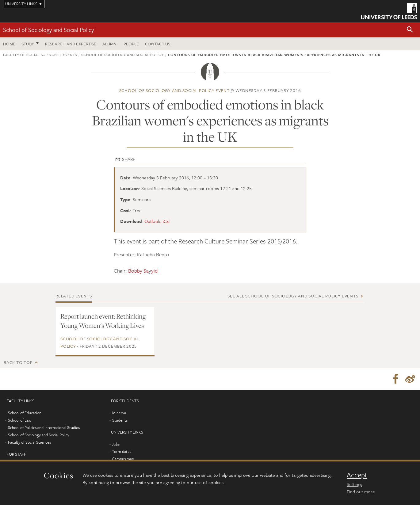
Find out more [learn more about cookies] (361, 492)
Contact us (158, 44)
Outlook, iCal (157, 221)
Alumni (110, 44)
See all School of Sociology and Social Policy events (293, 296)
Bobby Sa (138, 271)
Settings (354, 484)
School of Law (20, 420)
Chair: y (136, 271)
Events (70, 55)
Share (129, 159)
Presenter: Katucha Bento (141, 254)
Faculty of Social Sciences (31, 55)
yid (154, 271)
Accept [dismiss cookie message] (357, 475)
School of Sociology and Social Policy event (174, 90)
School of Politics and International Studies (44, 427)
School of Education (25, 413)
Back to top (18, 362)
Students (120, 420)
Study (28, 44)
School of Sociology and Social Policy (48, 30)
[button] (410, 30)
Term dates (122, 451)
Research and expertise (71, 44)
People (131, 44)
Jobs (116, 444)
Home (9, 44)
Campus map (123, 459)
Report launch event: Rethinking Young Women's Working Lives (103, 321)
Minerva (119, 413)
